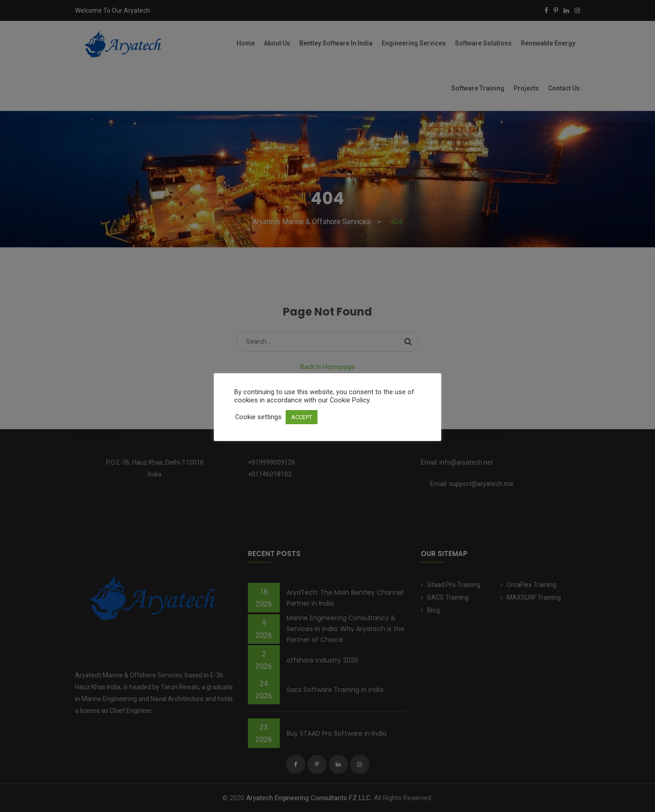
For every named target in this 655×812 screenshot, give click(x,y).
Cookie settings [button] (258, 417)
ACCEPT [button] (302, 417)
